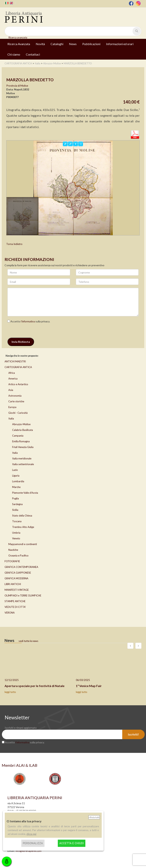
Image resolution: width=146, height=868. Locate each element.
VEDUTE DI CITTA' (15, 607)
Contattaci (33, 54)
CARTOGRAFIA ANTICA (18, 367)
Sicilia (15, 510)
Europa (12, 407)
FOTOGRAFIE (12, 561)
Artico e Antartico (18, 384)
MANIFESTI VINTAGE (17, 590)
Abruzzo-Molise (21, 424)
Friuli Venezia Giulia (23, 447)
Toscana (17, 521)
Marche (16, 487)
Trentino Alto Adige (23, 527)
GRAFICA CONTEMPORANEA (21, 567)
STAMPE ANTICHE (15, 601)
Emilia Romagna (21, 441)
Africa (12, 373)
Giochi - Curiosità (18, 413)
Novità (40, 44)
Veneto (16, 538)
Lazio (15, 470)
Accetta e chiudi (72, 843)
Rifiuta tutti (94, 817)
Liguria (16, 476)
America (13, 379)
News (73, 44)
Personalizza (33, 843)
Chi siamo (14, 54)
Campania (18, 436)
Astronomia (15, 396)
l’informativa (28, 321)
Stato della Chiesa (22, 516)
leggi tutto (10, 692)
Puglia (15, 498)
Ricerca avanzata (18, 37)
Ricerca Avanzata (19, 44)
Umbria (16, 533)
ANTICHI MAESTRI (15, 361)
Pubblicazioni (91, 44)
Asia (11, 390)
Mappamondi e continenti (23, 544)
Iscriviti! (133, 734)
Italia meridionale (22, 458)
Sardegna (17, 504)
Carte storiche (16, 401)
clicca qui (31, 834)
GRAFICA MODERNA (16, 578)
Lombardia (18, 481)
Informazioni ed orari (120, 44)
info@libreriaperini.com (29, 851)
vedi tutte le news (28, 641)
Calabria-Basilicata (23, 430)
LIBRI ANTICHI (13, 584)
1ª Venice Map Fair (89, 686)
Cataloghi (57, 44)
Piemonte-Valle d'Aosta (25, 493)
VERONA (10, 613)
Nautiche (13, 550)
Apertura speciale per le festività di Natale (35, 686)
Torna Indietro (14, 244)
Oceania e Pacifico (18, 556)
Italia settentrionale (23, 464)
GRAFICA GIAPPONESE (18, 573)
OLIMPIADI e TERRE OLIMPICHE (23, 595)
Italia (11, 418)
